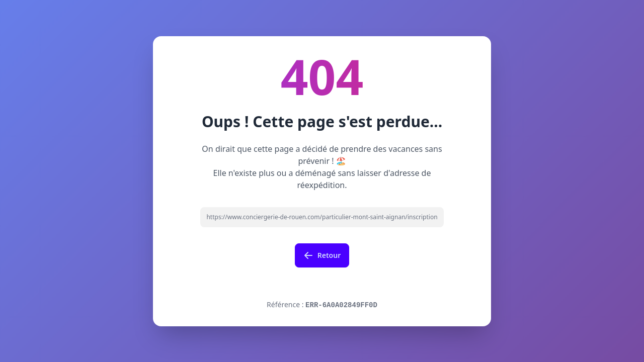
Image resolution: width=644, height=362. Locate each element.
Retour (322, 255)
